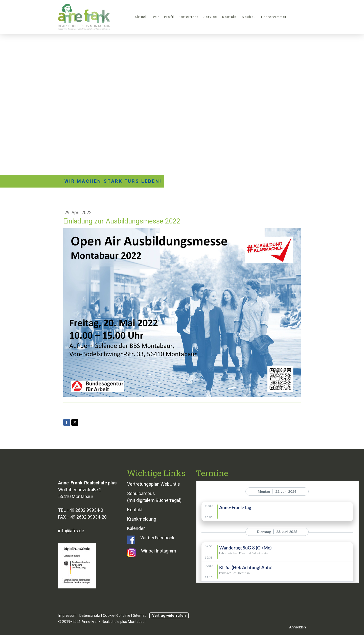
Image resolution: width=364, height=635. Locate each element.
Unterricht (189, 17)
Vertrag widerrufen (169, 616)
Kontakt (230, 17)
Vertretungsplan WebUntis (154, 484)
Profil (169, 17)
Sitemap (140, 616)
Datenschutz (90, 616)
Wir (156, 17)
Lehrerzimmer (274, 17)
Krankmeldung (142, 519)
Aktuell (141, 17)
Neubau (249, 17)
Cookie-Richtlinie (117, 616)
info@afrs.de (71, 531)
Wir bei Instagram (159, 551)
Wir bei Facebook (157, 538)
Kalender (136, 528)
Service (210, 17)
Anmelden (298, 627)
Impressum (67, 616)
